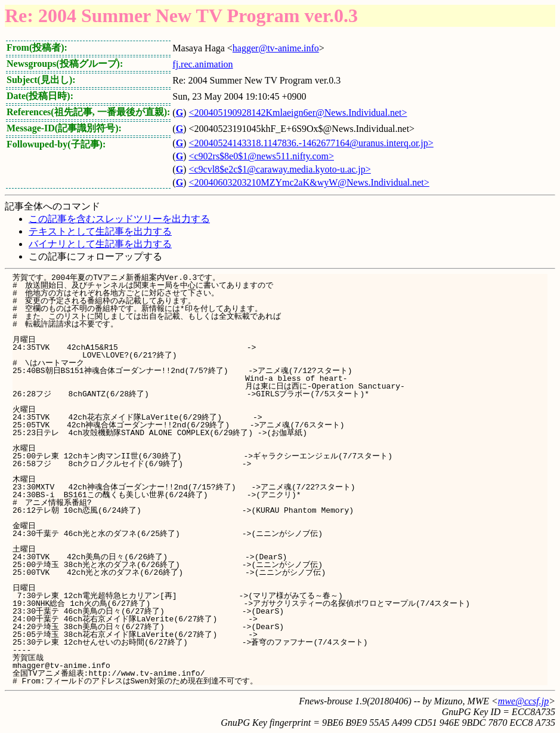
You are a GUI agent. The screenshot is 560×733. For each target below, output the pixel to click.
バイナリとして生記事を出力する (100, 244)
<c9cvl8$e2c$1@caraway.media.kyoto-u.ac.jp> (279, 169)
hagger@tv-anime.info (276, 48)
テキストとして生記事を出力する (100, 231)
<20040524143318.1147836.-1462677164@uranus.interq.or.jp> (311, 143)
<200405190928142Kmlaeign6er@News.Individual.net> (298, 113)
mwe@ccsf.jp (523, 701)
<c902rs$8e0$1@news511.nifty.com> (261, 156)
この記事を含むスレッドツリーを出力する (119, 219)
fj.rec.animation (202, 64)
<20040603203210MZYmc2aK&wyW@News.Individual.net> (309, 182)
